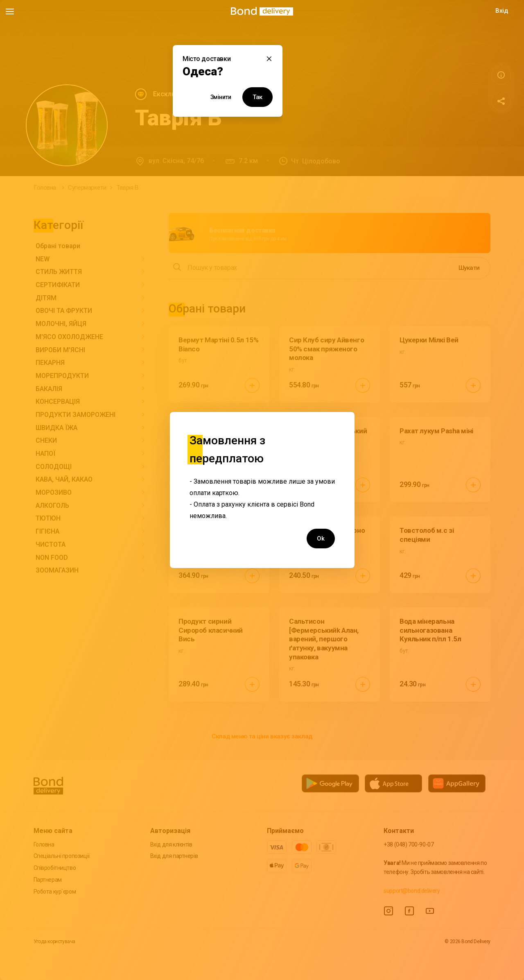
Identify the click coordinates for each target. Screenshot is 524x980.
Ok (321, 539)
